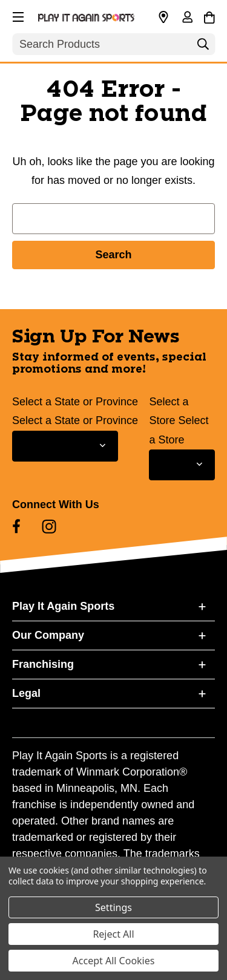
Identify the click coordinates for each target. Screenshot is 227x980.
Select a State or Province (75, 402)
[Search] (203, 47)
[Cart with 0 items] (209, 16)
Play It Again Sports (63, 606)
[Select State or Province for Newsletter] (65, 446)
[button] (17, 15)
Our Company (48, 635)
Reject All (113, 934)
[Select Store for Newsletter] (182, 465)
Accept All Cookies (114, 961)
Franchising (43, 664)
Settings (113, 907)
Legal (26, 693)
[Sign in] (187, 18)
